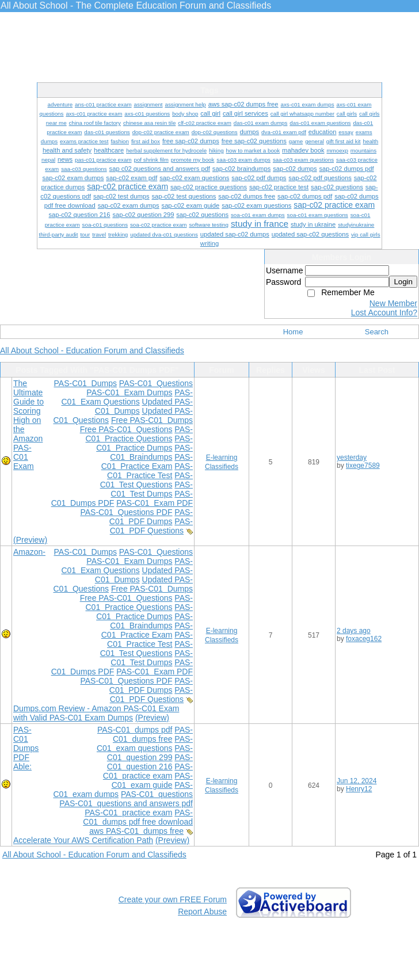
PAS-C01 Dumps (85, 383)
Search (377, 332)
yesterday (352, 457)
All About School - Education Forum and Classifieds (92, 350)
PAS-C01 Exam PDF (155, 503)
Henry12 (359, 789)
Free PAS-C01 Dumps (152, 420)
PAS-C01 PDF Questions (151, 526)
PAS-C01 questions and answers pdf (126, 803)
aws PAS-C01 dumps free (136, 831)
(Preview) (30, 540)
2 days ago (354, 631)
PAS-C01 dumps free (153, 734)
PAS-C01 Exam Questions (127, 397)
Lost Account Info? (384, 312)
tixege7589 (363, 466)
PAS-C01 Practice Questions (140, 434)
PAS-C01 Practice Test (150, 471)
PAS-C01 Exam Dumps (129, 392)
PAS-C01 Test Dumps (152, 489)
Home (293, 332)
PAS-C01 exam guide (152, 780)
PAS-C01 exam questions (145, 743)
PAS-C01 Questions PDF (126, 512)
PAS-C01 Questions (156, 383)
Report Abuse (202, 912)
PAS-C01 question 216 (150, 762)
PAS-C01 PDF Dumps (151, 517)
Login (403, 282)
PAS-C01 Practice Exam (147, 462)
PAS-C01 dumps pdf (135, 730)
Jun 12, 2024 (357, 781)
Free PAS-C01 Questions (126, 429)
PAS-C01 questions (157, 794)
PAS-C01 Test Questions (146, 480)
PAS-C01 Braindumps (151, 452)
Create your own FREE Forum (173, 899)
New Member (393, 303)
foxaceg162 (364, 639)
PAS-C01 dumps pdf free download (138, 817)
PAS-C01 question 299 (150, 753)
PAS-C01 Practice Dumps (144, 443)
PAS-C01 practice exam (148, 771)
